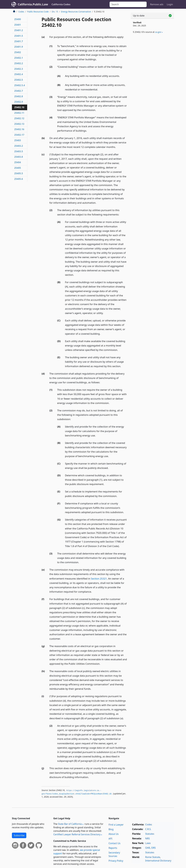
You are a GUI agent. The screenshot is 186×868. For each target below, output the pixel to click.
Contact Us (114, 843)
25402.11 (19, 113)
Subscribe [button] (19, 835)
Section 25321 (99, 579)
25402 (18, 52)
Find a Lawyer (116, 825)
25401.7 (19, 41)
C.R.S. (148, 829)
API (110, 839)
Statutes (150, 834)
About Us (114, 834)
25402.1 (19, 58)
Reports (113, 848)
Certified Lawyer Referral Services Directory (77, 834)
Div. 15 (55, 12)
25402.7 (19, 91)
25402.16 (19, 129)
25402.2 (19, 63)
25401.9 (19, 47)
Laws (148, 843)
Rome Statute (153, 857)
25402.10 (19, 107)
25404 (18, 162)
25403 (18, 140)
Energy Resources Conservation (76, 12)
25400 (18, 19)
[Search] (128, 4)
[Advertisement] (152, 84)
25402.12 (19, 118)
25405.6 (19, 179)
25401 (18, 25)
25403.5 (19, 151)
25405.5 (19, 173)
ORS (153, 848)
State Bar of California (70, 824)
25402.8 (19, 96)
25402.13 (19, 124)
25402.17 (19, 135)
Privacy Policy (116, 861)
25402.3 (19, 69)
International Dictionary (158, 861)
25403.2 (19, 146)
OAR (147, 848)
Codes (21, 12)
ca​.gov (158, 32)
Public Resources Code (38, 12)
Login (170, 4)
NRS (147, 838)
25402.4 (19, 74)
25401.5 (19, 36)
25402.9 (19, 102)
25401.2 (19, 30)
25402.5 (19, 80)
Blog (111, 829)
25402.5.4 (20, 85)
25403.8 (19, 157)
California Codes (61, 4)
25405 (18, 168)
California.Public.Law (33, 4)
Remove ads (157, 4)
